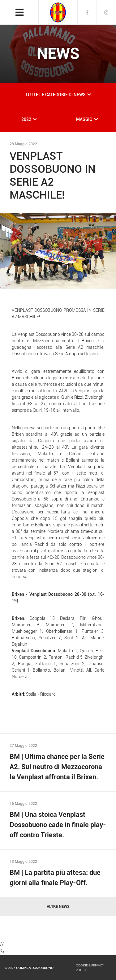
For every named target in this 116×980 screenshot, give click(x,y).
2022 (26, 119)
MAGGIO (84, 119)
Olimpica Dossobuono (35, 968)
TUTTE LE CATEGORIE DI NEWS (56, 95)
